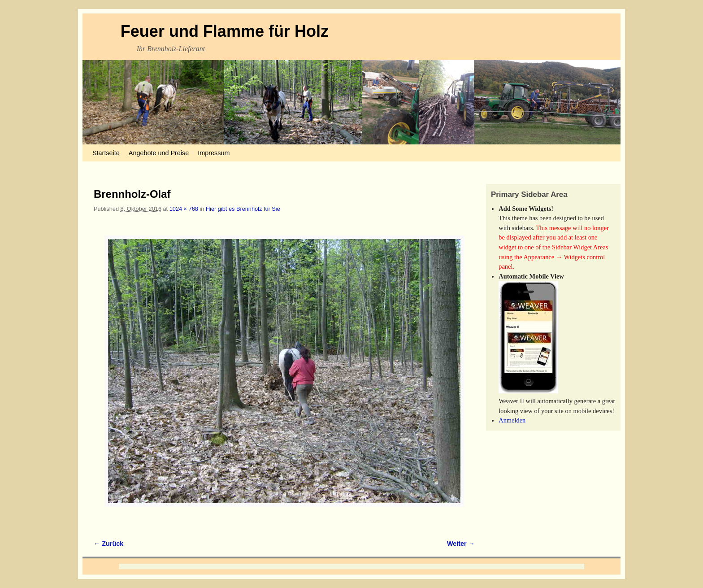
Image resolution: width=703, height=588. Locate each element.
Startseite (106, 153)
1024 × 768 (184, 209)
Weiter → (461, 544)
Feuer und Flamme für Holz (225, 31)
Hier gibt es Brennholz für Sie (243, 209)
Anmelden (512, 420)
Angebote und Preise (159, 153)
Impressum (214, 153)
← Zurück (108, 544)
